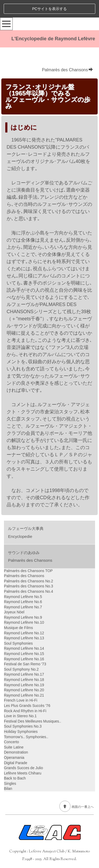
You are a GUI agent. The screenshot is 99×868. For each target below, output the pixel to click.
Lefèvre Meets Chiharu (23, 773)
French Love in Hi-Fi (21, 700)
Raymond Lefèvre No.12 (24, 633)
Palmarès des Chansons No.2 (29, 581)
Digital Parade (16, 763)
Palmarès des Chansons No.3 (29, 586)
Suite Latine (14, 747)
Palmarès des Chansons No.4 (29, 591)
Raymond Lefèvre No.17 (24, 674)
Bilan (8, 789)
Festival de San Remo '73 (25, 664)
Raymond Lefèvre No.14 (24, 648)
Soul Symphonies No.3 (23, 726)
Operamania (14, 758)
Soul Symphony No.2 (21, 669)
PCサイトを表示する (49, 9)
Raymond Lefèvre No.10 (24, 622)
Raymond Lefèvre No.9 (23, 617)
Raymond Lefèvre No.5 (23, 597)
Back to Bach (15, 778)
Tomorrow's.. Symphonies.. (26, 737)
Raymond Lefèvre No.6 (23, 602)
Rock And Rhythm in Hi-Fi (25, 711)
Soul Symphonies (18, 643)
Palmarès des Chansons (67, 70)
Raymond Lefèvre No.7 (23, 607)
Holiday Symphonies (21, 732)
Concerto (11, 742)
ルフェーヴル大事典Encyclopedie (26, 532)
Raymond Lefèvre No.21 (24, 695)
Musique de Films (18, 628)
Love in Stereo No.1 (20, 716)
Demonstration (16, 752)
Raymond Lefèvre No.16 (24, 659)
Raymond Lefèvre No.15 (24, 654)
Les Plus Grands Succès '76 (27, 706)
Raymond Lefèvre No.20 (24, 690)
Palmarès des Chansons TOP (28, 571)
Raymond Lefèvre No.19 (24, 685)
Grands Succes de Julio (23, 768)
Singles (10, 783)
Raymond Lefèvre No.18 (24, 680)
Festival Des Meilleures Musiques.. (32, 721)
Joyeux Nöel (14, 612)
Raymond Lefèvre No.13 (24, 638)
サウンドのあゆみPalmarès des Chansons (30, 556)
